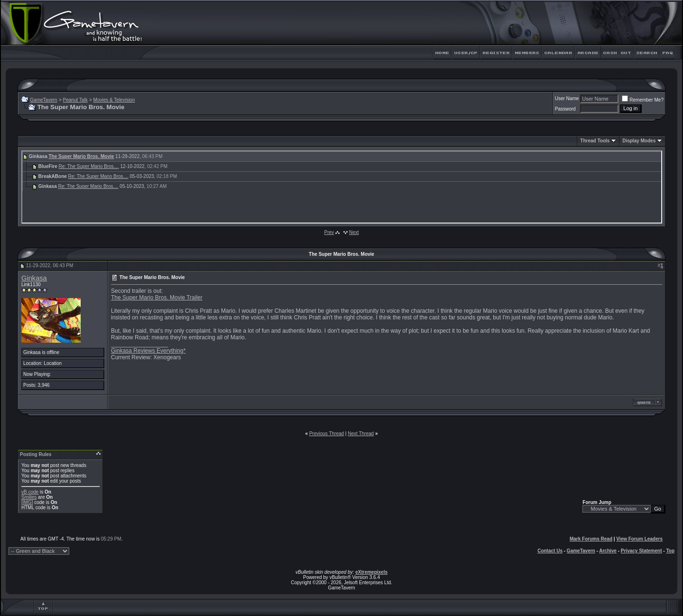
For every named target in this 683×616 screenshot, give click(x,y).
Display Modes (639, 141)
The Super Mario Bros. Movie (81, 156)
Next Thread (361, 434)
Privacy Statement (641, 551)
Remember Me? (643, 100)
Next (354, 232)
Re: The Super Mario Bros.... (89, 166)
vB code (30, 492)
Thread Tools (595, 141)
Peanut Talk (75, 100)
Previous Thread (327, 434)
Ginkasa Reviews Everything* (148, 351)
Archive (608, 551)
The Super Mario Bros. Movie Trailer (157, 298)
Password (565, 109)
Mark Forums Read (591, 539)
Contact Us (550, 551)
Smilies (29, 497)
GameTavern (43, 100)
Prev (329, 232)
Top (670, 551)
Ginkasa (34, 278)
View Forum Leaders (639, 539)
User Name (567, 98)
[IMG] (27, 502)
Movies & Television (114, 100)
